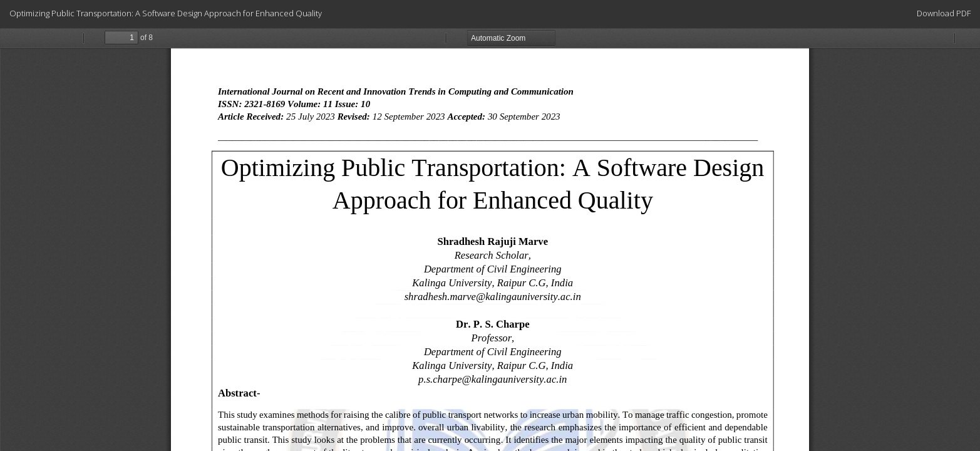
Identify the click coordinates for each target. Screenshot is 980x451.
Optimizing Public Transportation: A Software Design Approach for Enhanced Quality (166, 13)
